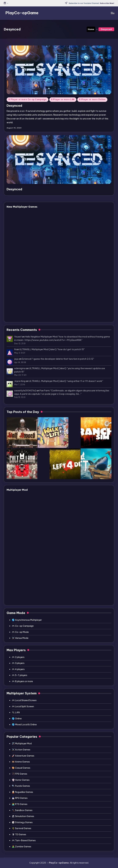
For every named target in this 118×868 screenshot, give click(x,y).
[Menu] (112, 13)
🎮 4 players (18, 669)
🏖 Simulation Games (23, 816)
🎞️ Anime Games (21, 762)
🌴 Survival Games (22, 828)
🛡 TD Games (19, 834)
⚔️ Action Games (21, 750)
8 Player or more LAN (63, 99)
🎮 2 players (18, 657)
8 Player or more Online (92, 99)
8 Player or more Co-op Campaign (27, 99)
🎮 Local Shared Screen (24, 700)
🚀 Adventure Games (23, 756)
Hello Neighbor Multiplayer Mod (41, 337)
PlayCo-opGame (22, 13)
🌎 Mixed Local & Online (24, 725)
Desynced (14, 106)
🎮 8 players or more (22, 681)
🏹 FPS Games (20, 774)
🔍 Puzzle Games (21, 786)
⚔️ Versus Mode (20, 638)
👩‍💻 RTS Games (20, 804)
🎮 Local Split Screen (23, 706)
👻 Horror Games (21, 780)
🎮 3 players (18, 663)
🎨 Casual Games (21, 768)
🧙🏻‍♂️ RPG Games (20, 798)
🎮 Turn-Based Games (24, 840)
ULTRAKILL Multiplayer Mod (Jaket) (38, 349)
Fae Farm (45, 391)
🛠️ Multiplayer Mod (22, 744)
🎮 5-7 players (20, 675)
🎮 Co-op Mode (20, 632)
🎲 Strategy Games (22, 822)
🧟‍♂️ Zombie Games (22, 847)
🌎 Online (17, 719)
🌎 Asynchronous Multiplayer (27, 620)
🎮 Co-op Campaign (23, 626)
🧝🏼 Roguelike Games (22, 792)
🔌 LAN (16, 712)
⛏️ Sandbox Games (22, 810)
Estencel (27, 359)
